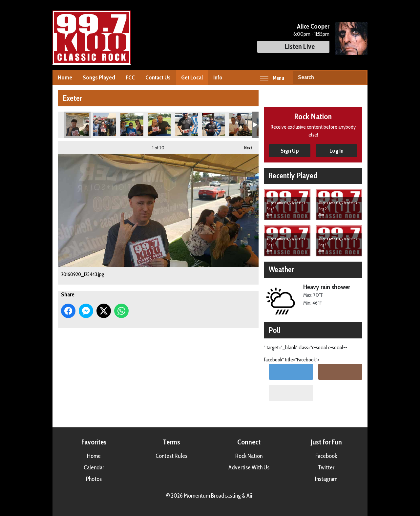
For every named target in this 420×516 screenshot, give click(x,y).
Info (218, 77)
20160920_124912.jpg (105, 125)
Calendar (94, 467)
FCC (130, 77)
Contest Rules (171, 456)
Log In (336, 151)
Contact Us (158, 77)
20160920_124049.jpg (214, 125)
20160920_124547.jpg (132, 125)
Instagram (326, 479)
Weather (281, 269)
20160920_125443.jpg (77, 125)
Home (65, 77)
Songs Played (99, 77)
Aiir (250, 496)
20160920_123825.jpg (241, 125)
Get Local (192, 77)
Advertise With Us (249, 467)
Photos (94, 479)
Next (245, 146)
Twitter (326, 467)
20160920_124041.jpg (186, 125)
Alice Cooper (313, 26)
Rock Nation (249, 456)
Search (359, 77)
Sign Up (290, 151)
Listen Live (293, 46)
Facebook (326, 456)
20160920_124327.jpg (159, 125)
